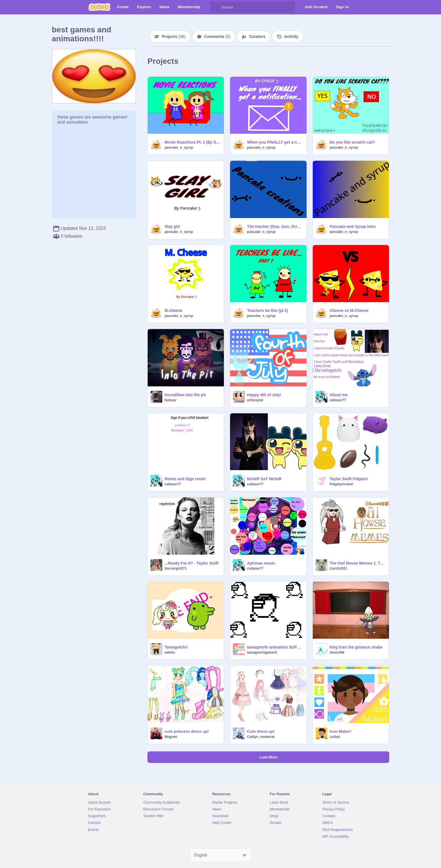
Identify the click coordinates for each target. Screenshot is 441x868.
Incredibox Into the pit (185, 395)
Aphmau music (261, 563)
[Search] (216, 7)
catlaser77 (338, 400)
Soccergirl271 (176, 568)
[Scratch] (99, 7)
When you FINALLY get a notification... (275, 142)
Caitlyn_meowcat (261, 737)
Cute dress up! (261, 731)
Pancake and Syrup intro (353, 226)
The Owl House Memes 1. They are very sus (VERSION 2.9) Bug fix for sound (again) (358, 563)
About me (339, 395)
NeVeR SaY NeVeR (264, 479)
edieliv (170, 652)
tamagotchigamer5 (262, 652)
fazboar (171, 400)
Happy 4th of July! (264, 395)
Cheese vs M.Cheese (349, 311)
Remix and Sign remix (185, 479)
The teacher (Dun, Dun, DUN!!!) (275, 226)
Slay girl (172, 226)
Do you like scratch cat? (352, 142)
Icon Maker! (341, 731)
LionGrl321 (338, 568)
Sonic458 (337, 652)
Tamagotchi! (176, 647)
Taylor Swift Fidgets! (349, 479)
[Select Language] (220, 855)
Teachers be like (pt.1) (267, 311)
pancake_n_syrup (179, 148)
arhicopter (255, 400)
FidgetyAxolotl (341, 484)
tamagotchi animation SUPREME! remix (275, 647)
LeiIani (335, 737)
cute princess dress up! (187, 731)
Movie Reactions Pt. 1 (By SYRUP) (193, 142)
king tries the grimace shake (356, 647)
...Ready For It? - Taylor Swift (192, 563)
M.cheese (173, 311)
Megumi (171, 737)
